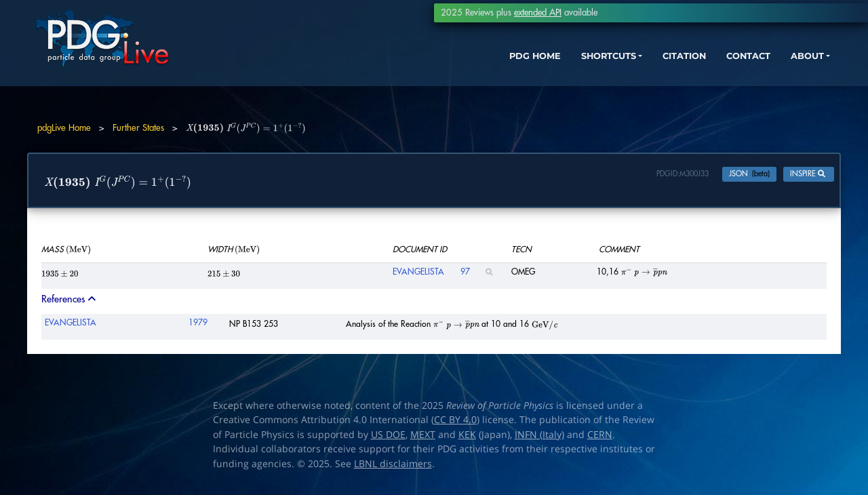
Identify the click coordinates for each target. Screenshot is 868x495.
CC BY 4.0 (455, 423)
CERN (600, 437)
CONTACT (698, 73)
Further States (138, 128)
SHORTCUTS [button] (541, 73)
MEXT (423, 437)
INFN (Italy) (539, 437)
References (70, 302)
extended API (538, 13)
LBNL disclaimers (393, 467)
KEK (467, 437)
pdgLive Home (64, 128)
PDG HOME (458, 73)
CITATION (628, 73)
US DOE (388, 437)
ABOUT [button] (763, 73)
